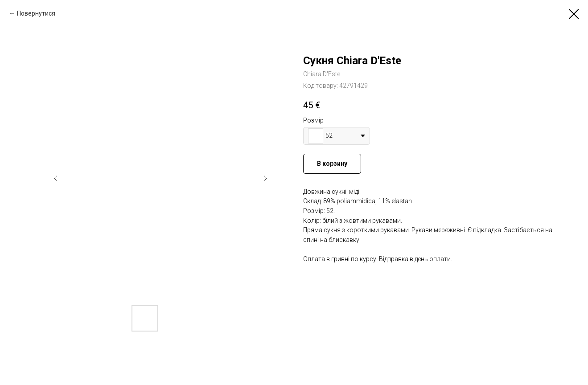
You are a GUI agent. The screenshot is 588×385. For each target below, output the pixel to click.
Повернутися (36, 13)
